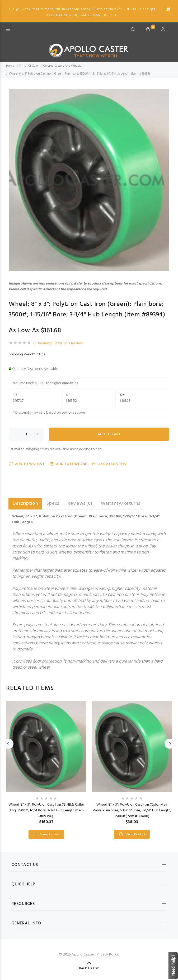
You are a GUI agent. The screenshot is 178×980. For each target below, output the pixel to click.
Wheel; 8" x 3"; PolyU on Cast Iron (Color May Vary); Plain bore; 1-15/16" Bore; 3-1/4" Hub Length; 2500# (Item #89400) (132, 810)
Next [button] (170, 744)
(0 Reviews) (43, 344)
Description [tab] (25, 504)
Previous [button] (8, 744)
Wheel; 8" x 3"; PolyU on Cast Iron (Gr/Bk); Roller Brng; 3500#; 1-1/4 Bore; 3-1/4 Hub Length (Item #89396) (46, 810)
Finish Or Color (29, 66)
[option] (46, 765)
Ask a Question (109, 464)
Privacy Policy (108, 955)
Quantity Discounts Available (35, 369)
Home (10, 66)
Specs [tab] (53, 504)
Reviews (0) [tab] (80, 504)
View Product (50, 835)
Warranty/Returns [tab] (121, 504)
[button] (164, 94)
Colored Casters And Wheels (62, 66)
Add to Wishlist (26, 464)
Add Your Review (69, 344)
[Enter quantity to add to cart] (26, 434)
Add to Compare (68, 464)
